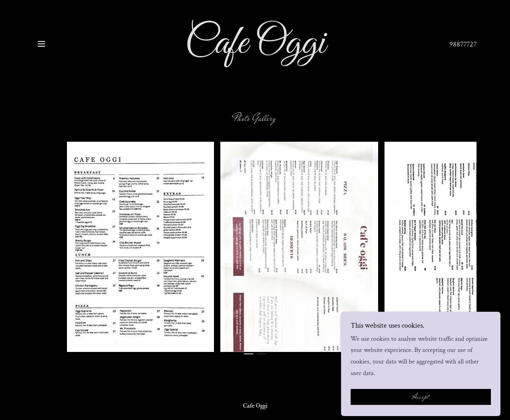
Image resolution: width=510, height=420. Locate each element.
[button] (41, 44)
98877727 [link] (463, 44)
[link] (255, 51)
